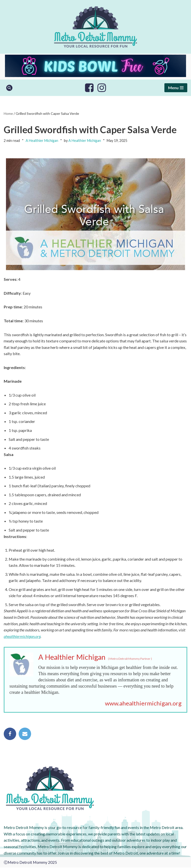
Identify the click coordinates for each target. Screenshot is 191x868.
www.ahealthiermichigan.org (143, 704)
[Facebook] (89, 88)
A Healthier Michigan (42, 141)
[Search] (9, 88)
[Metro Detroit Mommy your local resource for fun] (95, 27)
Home (8, 113)
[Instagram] (102, 88)
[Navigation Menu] (176, 88)
